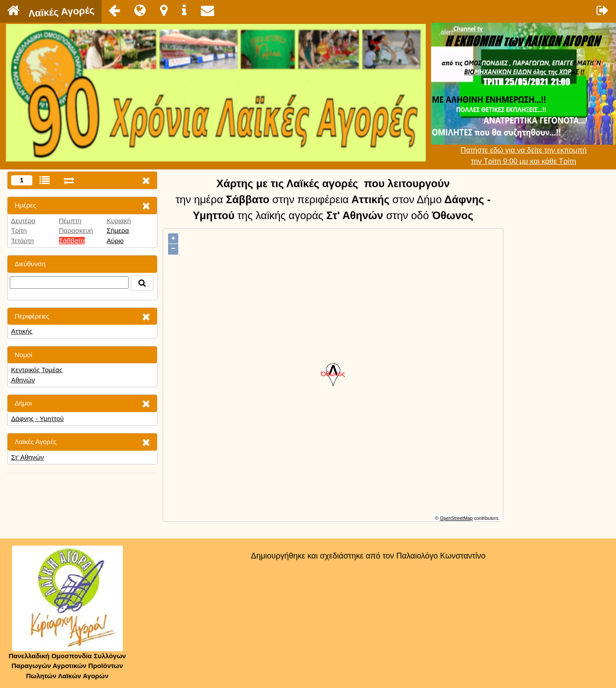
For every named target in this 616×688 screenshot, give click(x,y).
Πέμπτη (70, 221)
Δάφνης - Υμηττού (37, 419)
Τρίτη (19, 230)
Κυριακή (119, 221)
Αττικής (22, 331)
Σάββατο (72, 241)
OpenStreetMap (456, 518)
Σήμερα (118, 230)
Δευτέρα (23, 221)
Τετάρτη (22, 241)
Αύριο (115, 241)
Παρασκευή (76, 230)
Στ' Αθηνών (27, 457)
